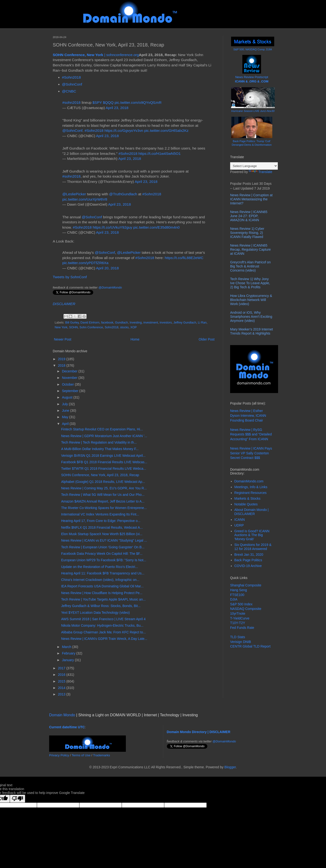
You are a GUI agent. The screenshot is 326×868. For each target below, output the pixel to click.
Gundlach (122, 323)
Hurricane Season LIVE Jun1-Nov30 (253, 111)
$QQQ (108, 102)
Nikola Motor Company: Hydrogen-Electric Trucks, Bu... (102, 625)
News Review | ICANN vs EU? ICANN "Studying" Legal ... (104, 540)
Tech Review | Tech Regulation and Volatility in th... (99, 442)
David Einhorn (90, 323)
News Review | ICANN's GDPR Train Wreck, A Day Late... (104, 639)
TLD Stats (238, 637)
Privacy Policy (59, 755)
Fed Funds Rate (242, 628)
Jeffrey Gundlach (185, 323)
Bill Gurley (72, 323)
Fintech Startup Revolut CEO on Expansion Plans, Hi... (102, 429)
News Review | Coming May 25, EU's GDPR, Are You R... (104, 488)
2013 (62, 694)
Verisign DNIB (241, 642)
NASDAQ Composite (246, 609)
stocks (124, 327)
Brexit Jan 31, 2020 (249, 555)
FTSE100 (237, 595)
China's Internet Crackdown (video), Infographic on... (100, 580)
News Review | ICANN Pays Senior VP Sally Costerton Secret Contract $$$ (251, 453)
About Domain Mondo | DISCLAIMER (252, 512)
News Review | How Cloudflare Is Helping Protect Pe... (102, 593)
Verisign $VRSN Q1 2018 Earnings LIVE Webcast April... (103, 456)
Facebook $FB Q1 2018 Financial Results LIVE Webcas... (104, 462)
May (65, 417)
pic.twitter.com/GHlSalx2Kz (166, 130)
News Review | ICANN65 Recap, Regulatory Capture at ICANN (250, 249)
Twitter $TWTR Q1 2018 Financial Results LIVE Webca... (104, 469)
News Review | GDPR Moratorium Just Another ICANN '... (104, 436)
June (66, 411)
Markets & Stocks (247, 498)
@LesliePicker (74, 194)
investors (166, 323)
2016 (62, 675)
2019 (62, 359)
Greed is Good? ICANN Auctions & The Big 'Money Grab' (252, 535)
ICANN (240, 520)
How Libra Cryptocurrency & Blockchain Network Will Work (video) (251, 300)
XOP (134, 327)
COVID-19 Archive (248, 566)
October (68, 384)
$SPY (97, 102)
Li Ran (202, 323)
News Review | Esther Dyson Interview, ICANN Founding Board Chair (248, 415)
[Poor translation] (17, 799)
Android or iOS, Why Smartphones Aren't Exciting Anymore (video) (251, 317)
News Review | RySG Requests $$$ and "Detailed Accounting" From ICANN (251, 434)
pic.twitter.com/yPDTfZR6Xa (85, 263)
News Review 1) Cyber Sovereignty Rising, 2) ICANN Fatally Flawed (247, 233)
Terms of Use (81, 755)
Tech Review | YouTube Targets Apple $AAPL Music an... (103, 599)
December (70, 371)
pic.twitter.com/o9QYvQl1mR (138, 102)
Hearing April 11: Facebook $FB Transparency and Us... (103, 573)
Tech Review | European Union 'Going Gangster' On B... (103, 547)
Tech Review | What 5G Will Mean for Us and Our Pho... (103, 495)
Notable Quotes (246, 504)
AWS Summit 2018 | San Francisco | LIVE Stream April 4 (103, 619)
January (68, 660)
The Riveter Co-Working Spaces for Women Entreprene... (104, 508)
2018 (62, 365)
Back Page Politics (248, 560)
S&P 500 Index (241, 604)
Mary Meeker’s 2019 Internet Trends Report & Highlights (251, 331)
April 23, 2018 (117, 108)
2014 (62, 688)
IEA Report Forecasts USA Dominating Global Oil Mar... (102, 586)
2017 (62, 668)
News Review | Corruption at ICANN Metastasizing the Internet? (251, 199)
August (67, 397)
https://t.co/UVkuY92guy (113, 227)
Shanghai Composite (246, 585)
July (65, 404)
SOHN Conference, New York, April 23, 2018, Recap (100, 475)
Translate (261, 172)
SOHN (73, 327)
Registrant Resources (251, 493)
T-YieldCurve (240, 618)
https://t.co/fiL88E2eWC (184, 258)
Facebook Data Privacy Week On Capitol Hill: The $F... (102, 554)
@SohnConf (72, 84)
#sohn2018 (71, 102)
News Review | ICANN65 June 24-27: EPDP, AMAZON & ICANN (249, 216)
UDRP (239, 525)
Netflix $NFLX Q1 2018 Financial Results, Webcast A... (102, 527)
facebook (107, 323)
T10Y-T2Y (238, 623)
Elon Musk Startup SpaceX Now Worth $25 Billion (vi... (102, 534)
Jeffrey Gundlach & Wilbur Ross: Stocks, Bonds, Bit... (101, 606)
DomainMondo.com (249, 481)
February (69, 653)
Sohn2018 (112, 327)
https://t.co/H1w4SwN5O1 (159, 153)
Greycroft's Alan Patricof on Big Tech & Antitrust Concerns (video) (250, 266)
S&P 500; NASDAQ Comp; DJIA (253, 49)
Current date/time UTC (67, 727)
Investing (136, 323)
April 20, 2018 (107, 268)
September (70, 391)
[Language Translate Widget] (254, 166)
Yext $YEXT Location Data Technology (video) (95, 613)
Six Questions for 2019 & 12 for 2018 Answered (253, 547)
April (66, 424)
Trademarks (102, 755)
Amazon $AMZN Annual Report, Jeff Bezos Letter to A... (103, 501)
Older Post (207, 339)
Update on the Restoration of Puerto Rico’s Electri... (99, 567)
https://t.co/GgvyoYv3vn (124, 130)
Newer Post (63, 339)
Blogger (230, 767)
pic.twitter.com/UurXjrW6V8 (85, 199)
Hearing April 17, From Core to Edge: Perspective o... (101, 521)
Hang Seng (239, 590)
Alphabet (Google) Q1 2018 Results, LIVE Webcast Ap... (103, 482)
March (67, 647)
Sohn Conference (91, 327)
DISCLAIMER (64, 304)
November (70, 378)
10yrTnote (238, 613)
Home (135, 339)
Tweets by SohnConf (70, 277)
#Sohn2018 (72, 77)
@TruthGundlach (123, 194)
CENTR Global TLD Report (250, 646)
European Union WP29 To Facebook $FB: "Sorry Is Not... (104, 560)
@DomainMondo (110, 287)
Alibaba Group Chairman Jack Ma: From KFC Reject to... (103, 632)
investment (151, 323)
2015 (62, 681)
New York (61, 327)
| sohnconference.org (96, 55)
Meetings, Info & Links (251, 487)
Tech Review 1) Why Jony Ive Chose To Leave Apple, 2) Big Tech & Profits (250, 283)
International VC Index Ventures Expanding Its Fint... (100, 514)
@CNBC (69, 91)
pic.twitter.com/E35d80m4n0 (156, 227)
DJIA (234, 599)
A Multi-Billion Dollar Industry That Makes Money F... (100, 449)
